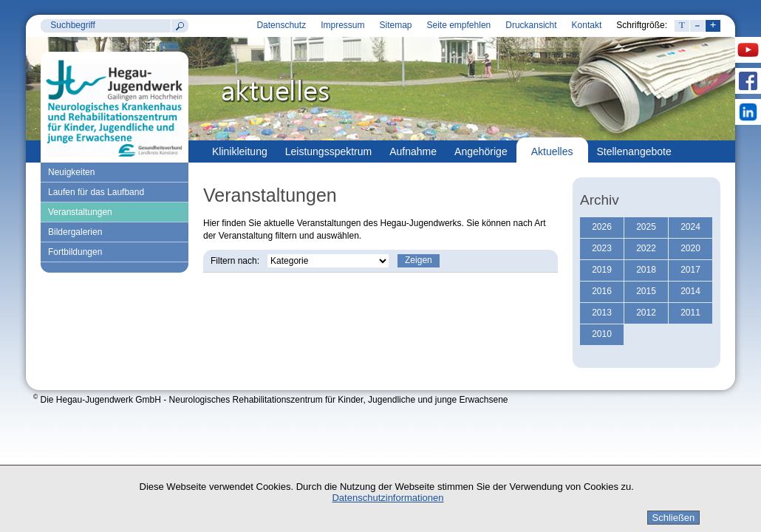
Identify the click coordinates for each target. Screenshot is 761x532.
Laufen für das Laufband (96, 192)
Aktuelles (552, 151)
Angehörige (481, 151)
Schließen (674, 518)
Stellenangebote (634, 151)
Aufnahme (413, 151)
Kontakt (587, 25)
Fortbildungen (75, 252)
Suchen (180, 26)
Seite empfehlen (459, 25)
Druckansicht (531, 25)
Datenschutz (281, 25)
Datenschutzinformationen (388, 498)
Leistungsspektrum (329, 151)
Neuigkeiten (71, 172)
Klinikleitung (240, 151)
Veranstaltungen (80, 212)
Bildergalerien (75, 232)
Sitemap (395, 25)
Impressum (342, 25)
